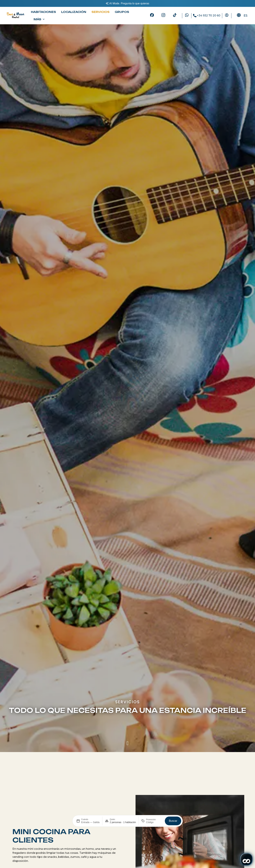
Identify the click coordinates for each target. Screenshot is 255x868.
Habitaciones (43, 12)
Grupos (122, 12)
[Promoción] (154, 822)
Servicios (100, 12)
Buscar (173, 821)
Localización (74, 12)
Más (39, 19)
